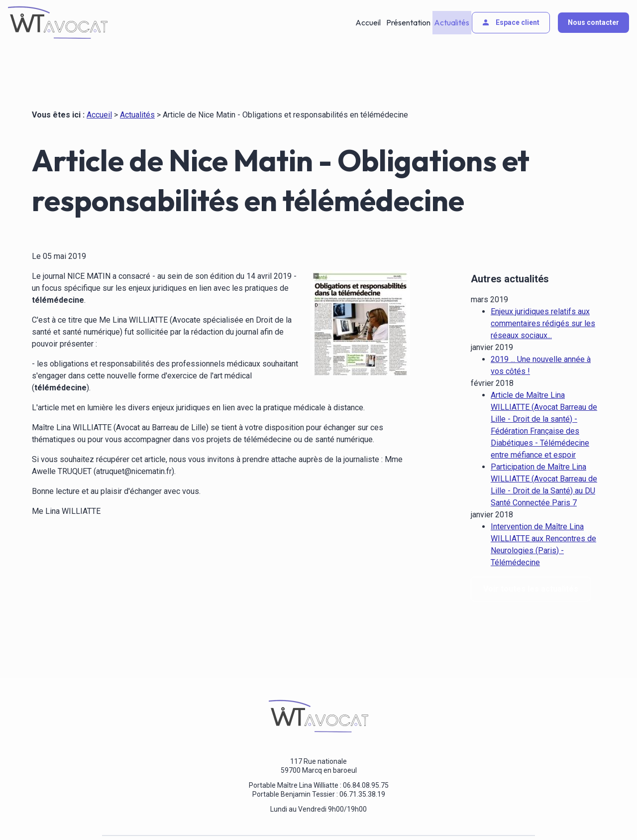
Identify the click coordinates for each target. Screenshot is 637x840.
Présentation (407, 22)
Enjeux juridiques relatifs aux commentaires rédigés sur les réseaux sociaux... (543, 301)
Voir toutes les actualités (531, 567)
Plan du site (390, 815)
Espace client (510, 22)
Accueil (368, 22)
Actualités (451, 22)
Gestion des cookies (329, 815)
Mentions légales (164, 815)
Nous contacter (593, 22)
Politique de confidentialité (245, 815)
